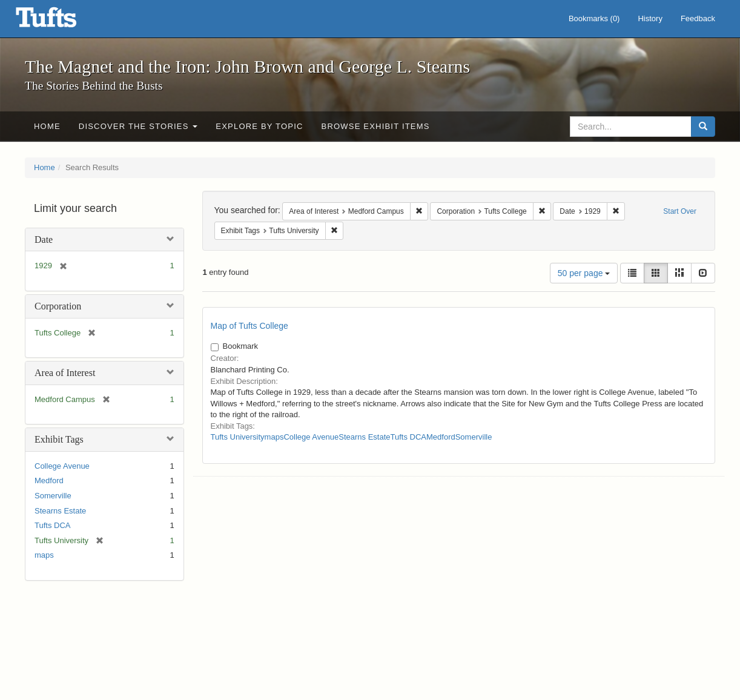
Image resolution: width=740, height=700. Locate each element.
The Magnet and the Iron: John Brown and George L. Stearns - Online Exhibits (61, 21)
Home (47, 126)
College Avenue (62, 466)
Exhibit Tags (59, 439)
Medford (49, 480)
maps (44, 555)
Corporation (58, 306)
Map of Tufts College (249, 326)
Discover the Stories (138, 126)
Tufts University (238, 437)
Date (44, 239)
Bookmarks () (594, 18)
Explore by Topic (259, 126)
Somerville (53, 496)
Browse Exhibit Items (376, 126)
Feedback (698, 18)
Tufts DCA (52, 525)
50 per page (584, 273)
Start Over (680, 211)
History (650, 18)
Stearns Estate (60, 511)
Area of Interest (65, 373)
